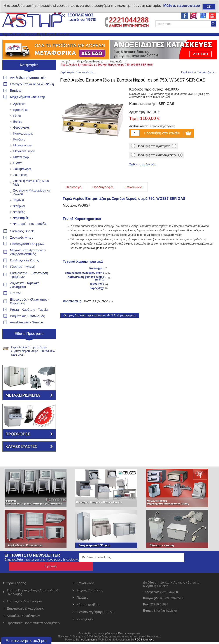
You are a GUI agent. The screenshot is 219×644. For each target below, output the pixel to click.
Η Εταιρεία (93, 40)
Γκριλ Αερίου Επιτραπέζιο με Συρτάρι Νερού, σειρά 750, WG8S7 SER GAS (33, 361)
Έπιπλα (16, 304)
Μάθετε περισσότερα (182, 6)
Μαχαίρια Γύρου (24, 162)
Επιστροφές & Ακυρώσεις (25, 610)
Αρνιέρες (19, 114)
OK (209, 7)
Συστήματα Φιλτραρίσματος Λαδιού (32, 203)
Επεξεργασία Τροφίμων (27, 254)
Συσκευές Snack (22, 242)
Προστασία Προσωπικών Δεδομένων (33, 625)
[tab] (74, 202)
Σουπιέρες (20, 185)
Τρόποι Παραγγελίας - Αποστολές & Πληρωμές (33, 594)
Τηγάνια (19, 211)
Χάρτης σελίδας (88, 606)
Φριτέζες (19, 222)
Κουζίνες (19, 150)
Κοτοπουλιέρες (23, 144)
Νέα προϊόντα (54, 40)
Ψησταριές (21, 228)
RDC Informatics (144, 641)
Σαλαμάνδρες (23, 179)
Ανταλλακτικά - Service (27, 333)
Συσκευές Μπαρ (22, 248)
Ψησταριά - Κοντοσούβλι (30, 234)
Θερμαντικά (21, 138)
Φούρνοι (19, 216)
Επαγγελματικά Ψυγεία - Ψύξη (32, 95)
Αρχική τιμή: (138, 127)
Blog (75, 40)
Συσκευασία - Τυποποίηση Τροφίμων (29, 285)
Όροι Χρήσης (16, 585)
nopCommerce (88, 641)
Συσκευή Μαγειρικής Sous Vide (31, 193)
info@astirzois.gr (166, 612)
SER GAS (166, 119)
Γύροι (17, 126)
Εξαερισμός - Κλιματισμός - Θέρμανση (30, 312)
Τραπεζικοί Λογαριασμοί (24, 603)
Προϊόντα (30, 40)
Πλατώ (18, 174)
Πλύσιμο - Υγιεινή (23, 277)
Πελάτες (82, 599)
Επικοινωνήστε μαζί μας (26, 641)
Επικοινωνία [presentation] (133, 202)
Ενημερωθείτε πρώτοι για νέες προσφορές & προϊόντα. (42, 570)
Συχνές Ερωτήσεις (90, 592)
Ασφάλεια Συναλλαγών (23, 617)
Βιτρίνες (16, 101)
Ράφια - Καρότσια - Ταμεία (29, 320)
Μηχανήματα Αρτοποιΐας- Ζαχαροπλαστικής (28, 263)
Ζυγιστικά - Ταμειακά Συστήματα (25, 295)
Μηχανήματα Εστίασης (28, 107)
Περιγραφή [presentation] (74, 202)
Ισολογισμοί (85, 621)
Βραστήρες (21, 120)
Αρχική (11, 40)
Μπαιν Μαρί (21, 168)
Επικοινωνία (117, 40)
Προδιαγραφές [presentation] (103, 202)
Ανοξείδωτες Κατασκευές (28, 88)
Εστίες (18, 132)
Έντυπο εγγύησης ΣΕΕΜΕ (95, 614)
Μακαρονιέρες (23, 156)
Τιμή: (134, 134)
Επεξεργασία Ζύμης (25, 271)
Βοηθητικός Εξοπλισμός (27, 326)
